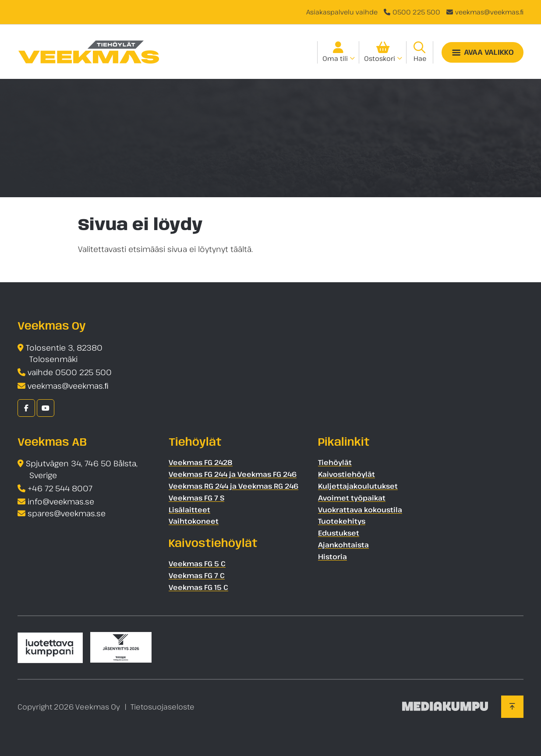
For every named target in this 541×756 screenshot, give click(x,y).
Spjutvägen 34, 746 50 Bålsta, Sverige (82, 469)
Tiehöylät (335, 462)
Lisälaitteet (189, 510)
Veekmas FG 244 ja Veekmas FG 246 (233, 474)
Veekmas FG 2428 (201, 462)
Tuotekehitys (342, 521)
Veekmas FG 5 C (197, 564)
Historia (332, 557)
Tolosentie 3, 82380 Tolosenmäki (64, 353)
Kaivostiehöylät (347, 474)
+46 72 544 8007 (60, 488)
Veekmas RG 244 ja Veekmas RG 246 (233, 486)
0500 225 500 (416, 12)
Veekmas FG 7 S (196, 498)
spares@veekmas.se (67, 513)
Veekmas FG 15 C (198, 587)
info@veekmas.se (61, 501)
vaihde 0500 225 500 (70, 372)
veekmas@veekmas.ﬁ (490, 12)
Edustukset (339, 533)
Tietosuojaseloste (163, 707)
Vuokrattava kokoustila (360, 510)
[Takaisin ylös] (512, 706)
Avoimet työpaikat (352, 498)
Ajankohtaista (343, 545)
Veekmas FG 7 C (197, 575)
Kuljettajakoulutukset (358, 486)
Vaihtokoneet (194, 521)
